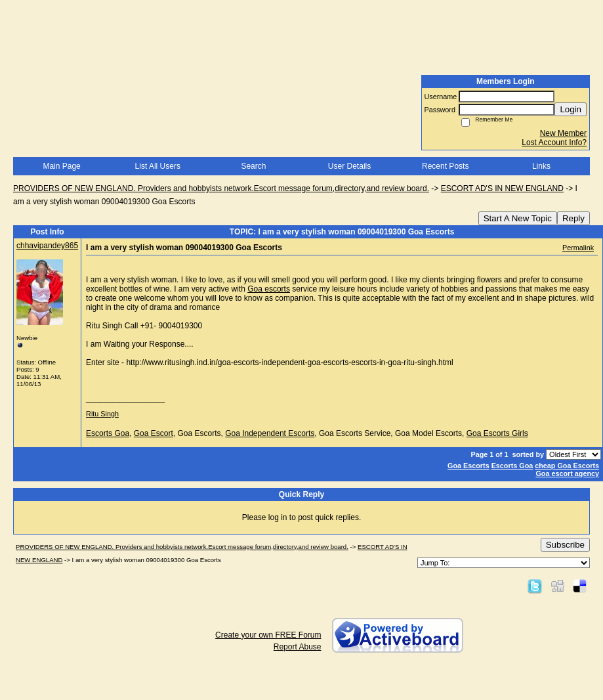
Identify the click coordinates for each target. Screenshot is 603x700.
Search (253, 166)
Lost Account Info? (554, 142)
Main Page (61, 166)
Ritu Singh (102, 414)
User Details (349, 166)
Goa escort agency (567, 473)
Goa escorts (269, 289)
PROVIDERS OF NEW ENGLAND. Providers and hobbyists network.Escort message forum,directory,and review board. (221, 188)
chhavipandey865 (47, 246)
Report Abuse (298, 647)
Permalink (578, 248)
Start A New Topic (518, 218)
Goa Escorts (468, 466)
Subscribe (565, 545)
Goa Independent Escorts (270, 433)
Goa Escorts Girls (497, 433)
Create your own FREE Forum (268, 635)
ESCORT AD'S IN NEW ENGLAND (502, 188)
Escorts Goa (108, 433)
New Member (563, 133)
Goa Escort (154, 433)
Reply (573, 218)
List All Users (158, 166)
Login (571, 109)
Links (541, 166)
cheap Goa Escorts (567, 466)
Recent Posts (445, 166)
